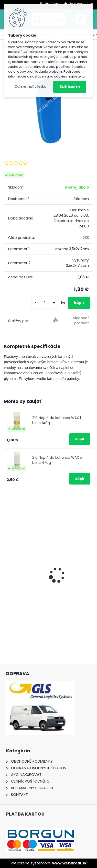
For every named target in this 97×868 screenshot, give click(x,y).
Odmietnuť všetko (30, 87)
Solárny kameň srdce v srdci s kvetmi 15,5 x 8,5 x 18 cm (45, 589)
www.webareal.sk (69, 863)
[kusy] (45, 303)
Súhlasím (70, 87)
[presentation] (7, 566)
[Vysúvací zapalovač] (48, 100)
